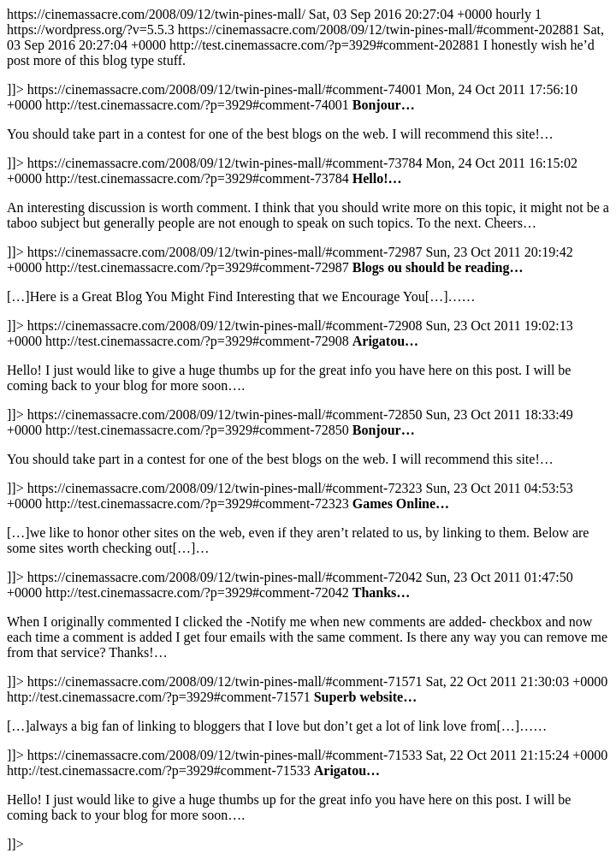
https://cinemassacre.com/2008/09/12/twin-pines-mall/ (308, 429)
